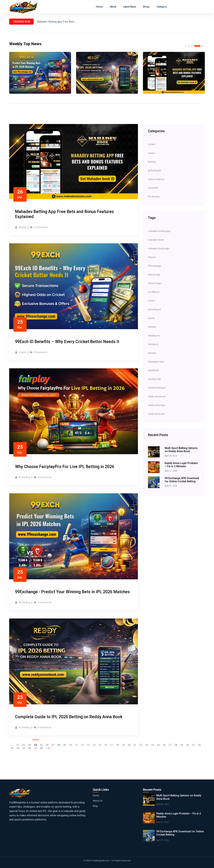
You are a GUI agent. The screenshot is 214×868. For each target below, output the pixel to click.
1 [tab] (186, 46)
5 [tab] (203, 46)
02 (24, 745)
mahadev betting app (159, 231)
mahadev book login (159, 249)
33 (12, 748)
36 (30, 748)
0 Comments (39, 227)
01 (18, 745)
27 (170, 745)
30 (188, 745)
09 (65, 745)
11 (76, 745)
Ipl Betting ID (154, 171)
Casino (152, 153)
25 (158, 745)
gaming (152, 353)
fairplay (152, 327)
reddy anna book (157, 396)
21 (135, 745)
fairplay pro (154, 336)
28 (176, 745)
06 (47, 745)
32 (199, 745)
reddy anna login (157, 405)
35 (24, 748)
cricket (151, 301)
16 (106, 745)
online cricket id (156, 179)
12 (82, 745)
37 (35, 748)
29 (182, 745)
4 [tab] (197, 46)
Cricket (20, 352)
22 (141, 745)
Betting (21, 227)
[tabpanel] (40, 73)
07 (53, 745)
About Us (98, 801)
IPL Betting (22, 477)
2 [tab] (189, 46)
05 (41, 745)
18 (117, 745)
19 (123, 745)
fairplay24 (153, 370)
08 (59, 745)
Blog (95, 806)
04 (35, 745)
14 (94, 745)
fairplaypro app (156, 362)
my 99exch (154, 292)
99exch (152, 257)
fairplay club (154, 379)
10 (71, 745)
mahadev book (156, 240)
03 (30, 745)
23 (147, 745)
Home (96, 796)
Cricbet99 (153, 188)
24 (152, 745)
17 (112, 745)
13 (88, 745)
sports (151, 318)
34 (18, 748)
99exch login (155, 283)
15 (100, 745)
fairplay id (153, 344)
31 (193, 745)
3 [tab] (192, 46)
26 (164, 745)
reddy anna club (156, 414)
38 (41, 748)
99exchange (154, 266)
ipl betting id (154, 309)
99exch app (154, 275)
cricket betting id (157, 388)
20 (129, 745)
